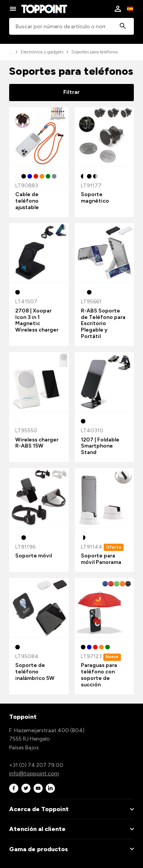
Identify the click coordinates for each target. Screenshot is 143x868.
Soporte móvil (34, 556)
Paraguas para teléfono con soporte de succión (99, 675)
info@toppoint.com (34, 774)
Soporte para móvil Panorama (101, 559)
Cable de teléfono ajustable (27, 201)
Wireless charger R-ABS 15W (37, 443)
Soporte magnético (95, 198)
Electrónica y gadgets (42, 52)
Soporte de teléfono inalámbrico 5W (35, 672)
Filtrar (71, 92)
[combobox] (71, 27)
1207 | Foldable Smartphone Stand (100, 446)
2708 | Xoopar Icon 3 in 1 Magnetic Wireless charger (37, 320)
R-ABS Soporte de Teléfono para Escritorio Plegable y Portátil (103, 324)
